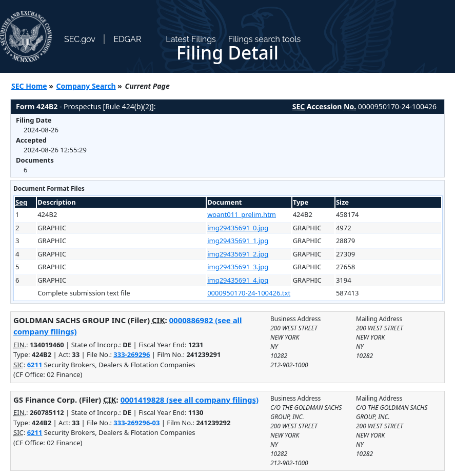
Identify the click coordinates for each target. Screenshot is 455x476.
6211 (35, 365)
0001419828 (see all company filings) (190, 400)
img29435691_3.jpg (238, 267)
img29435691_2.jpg (238, 254)
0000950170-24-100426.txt (249, 293)
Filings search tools (265, 39)
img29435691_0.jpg (238, 228)
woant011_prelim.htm (242, 214)
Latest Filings (191, 39)
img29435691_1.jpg (238, 241)
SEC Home (29, 86)
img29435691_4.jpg (238, 280)
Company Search (86, 86)
